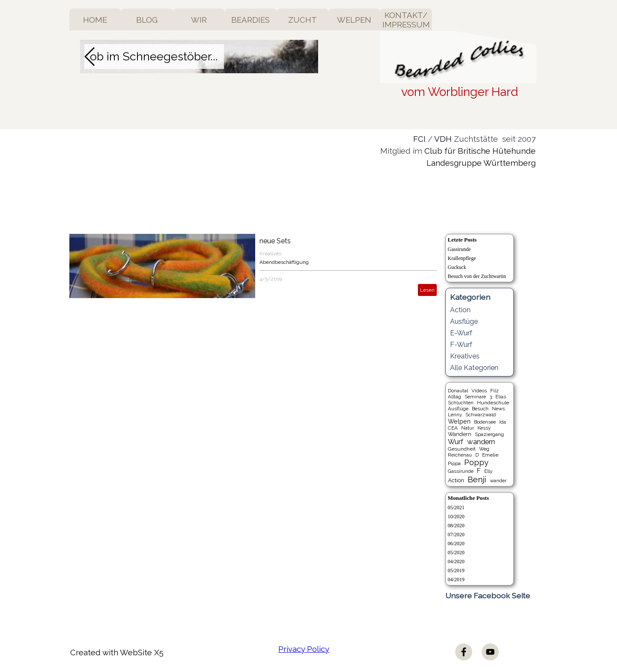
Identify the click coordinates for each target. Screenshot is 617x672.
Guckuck (457, 267)
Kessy (484, 428)
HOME (95, 20)
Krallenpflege (462, 258)
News (498, 409)
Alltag (455, 397)
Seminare (475, 397)
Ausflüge (464, 321)
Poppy (476, 462)
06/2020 (456, 544)
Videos (479, 391)
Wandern (460, 434)
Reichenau (460, 455)
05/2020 (456, 553)
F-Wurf (461, 345)
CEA (453, 428)
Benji (477, 479)
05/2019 (456, 570)
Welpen (459, 421)
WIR (199, 20)
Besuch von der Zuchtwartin (477, 276)
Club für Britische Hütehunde (480, 151)
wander (498, 481)
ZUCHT (303, 20)
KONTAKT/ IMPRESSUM (406, 20)
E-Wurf (461, 333)
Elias (501, 397)
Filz (495, 391)
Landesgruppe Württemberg (481, 163)
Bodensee (485, 422)
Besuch (480, 409)
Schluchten (461, 403)
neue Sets (275, 241)
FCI (419, 139)
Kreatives (270, 254)
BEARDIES (250, 20)
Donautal (458, 391)
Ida (503, 422)
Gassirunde (459, 249)
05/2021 (456, 508)
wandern (481, 442)
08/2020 (456, 526)
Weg (484, 449)
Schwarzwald (481, 415)
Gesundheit (462, 449)
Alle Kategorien (474, 368)
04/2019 (456, 579)
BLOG (147, 20)
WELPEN (354, 20)
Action (460, 310)
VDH (443, 139)
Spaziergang (489, 434)
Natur (468, 428)
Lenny (455, 415)
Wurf (456, 442)
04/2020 (456, 561)
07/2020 (456, 535)
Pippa (454, 463)
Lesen (427, 290)
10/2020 (456, 517)
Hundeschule (493, 403)
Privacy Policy (304, 649)
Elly (488, 471)
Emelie (490, 455)
